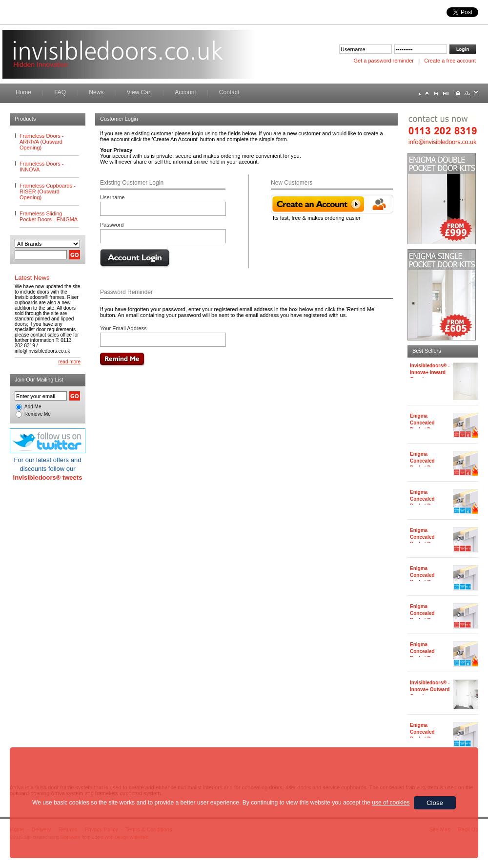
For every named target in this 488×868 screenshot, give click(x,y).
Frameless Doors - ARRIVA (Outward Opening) (41, 142)
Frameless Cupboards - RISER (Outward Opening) (48, 191)
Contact (229, 92)
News (96, 92)
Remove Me (38, 414)
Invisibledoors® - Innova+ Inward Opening (430, 372)
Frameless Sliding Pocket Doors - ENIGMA (49, 216)
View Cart (139, 92)
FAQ (60, 92)
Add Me (33, 407)
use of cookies (391, 803)
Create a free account (450, 61)
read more (69, 362)
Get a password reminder (384, 61)
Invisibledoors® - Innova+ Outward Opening (430, 689)
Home (23, 92)
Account (185, 92)
